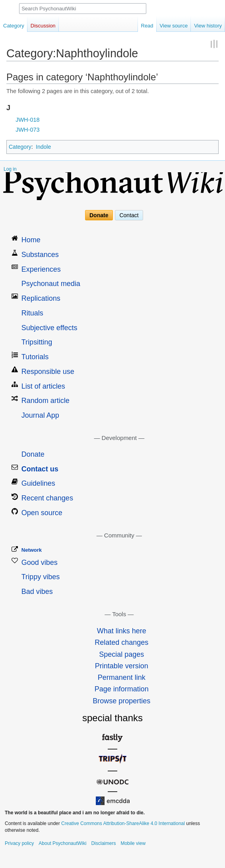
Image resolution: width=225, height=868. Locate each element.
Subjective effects (49, 328)
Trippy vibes (41, 577)
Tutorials (35, 357)
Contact (129, 215)
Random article (46, 401)
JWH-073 (27, 130)
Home (31, 240)
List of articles (43, 386)
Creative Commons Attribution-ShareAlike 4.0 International (123, 823)
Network (32, 550)
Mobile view (133, 843)
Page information (122, 689)
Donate (99, 215)
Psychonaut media (51, 284)
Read (147, 26)
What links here (122, 631)
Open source (42, 513)
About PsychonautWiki (62, 843)
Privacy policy (19, 843)
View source (174, 26)
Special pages (121, 654)
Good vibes (40, 562)
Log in (10, 169)
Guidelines (38, 483)
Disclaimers (103, 843)
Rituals (32, 313)
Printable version (122, 666)
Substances (40, 255)
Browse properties (121, 701)
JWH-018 (27, 120)
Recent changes (47, 498)
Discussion (43, 26)
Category (20, 147)
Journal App (40, 415)
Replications (41, 298)
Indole (43, 147)
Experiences (41, 269)
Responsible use (48, 372)
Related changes (121, 642)
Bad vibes (37, 592)
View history (208, 26)
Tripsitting (37, 342)
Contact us (40, 469)
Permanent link (122, 677)
